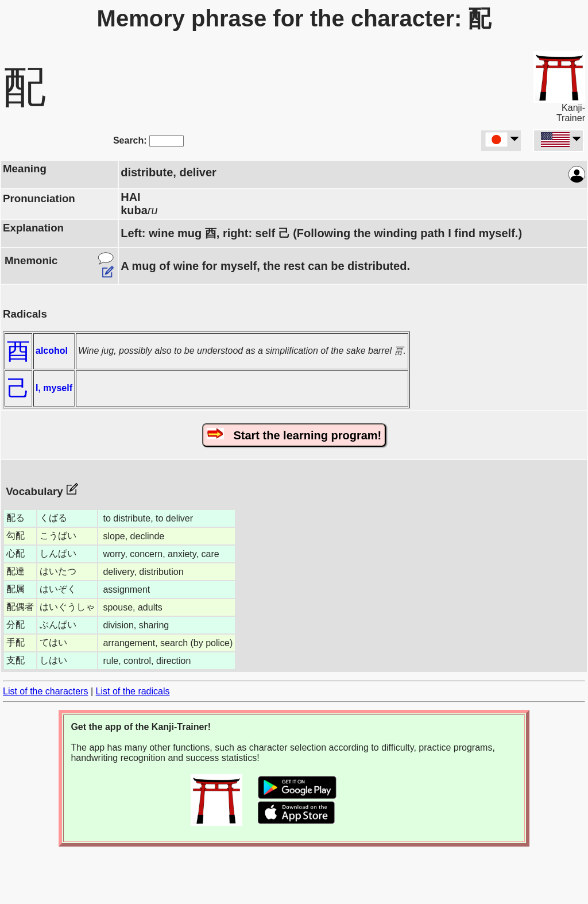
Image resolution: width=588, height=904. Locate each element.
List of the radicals (133, 691)
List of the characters (46, 691)
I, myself (54, 388)
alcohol (52, 351)
